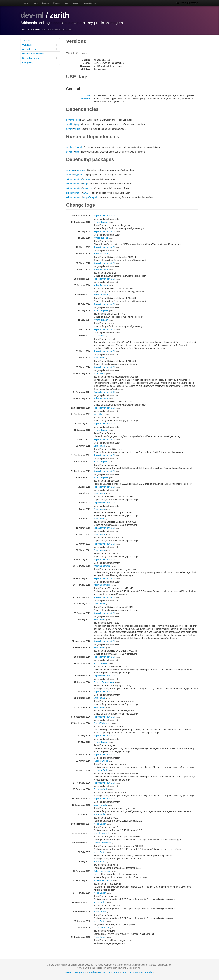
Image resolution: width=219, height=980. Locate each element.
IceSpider (148, 972)
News (35, 3)
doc (89, 95)
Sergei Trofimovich (102, 723)
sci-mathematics (74, 179)
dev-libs (70, 124)
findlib (77, 129)
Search (76, 3)
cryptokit (78, 175)
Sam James (99, 358)
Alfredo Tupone (101, 222)
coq (85, 184)
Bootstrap (137, 972)
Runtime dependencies (40, 54)
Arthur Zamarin (101, 254)
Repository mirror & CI (104, 216)
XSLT (110, 972)
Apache (92, 972)
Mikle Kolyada (100, 805)
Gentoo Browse (187, 3)
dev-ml (32, 15)
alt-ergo (87, 179)
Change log (40, 62)
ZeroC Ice (126, 972)
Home (25, 3)
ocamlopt (86, 99)
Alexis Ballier (100, 814)
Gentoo (70, 972)
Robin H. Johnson (102, 871)
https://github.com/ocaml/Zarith (57, 30)
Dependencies (40, 49)
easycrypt (88, 188)
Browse (45, 3)
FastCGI (101, 972)
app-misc (70, 170)
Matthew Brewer (101, 928)
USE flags (40, 45)
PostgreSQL (81, 972)
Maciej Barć (99, 414)
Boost (117, 972)
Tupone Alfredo (101, 761)
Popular (57, 3)
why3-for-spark (90, 197)
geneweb (81, 170)
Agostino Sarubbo (102, 566)
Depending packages (40, 58)
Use (66, 3)
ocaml (79, 147)
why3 (86, 193)
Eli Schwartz (99, 336)
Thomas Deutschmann (104, 682)
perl (78, 120)
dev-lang (70, 120)
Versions (40, 40)
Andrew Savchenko (103, 880)
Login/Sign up (90, 3)
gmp (77, 124)
